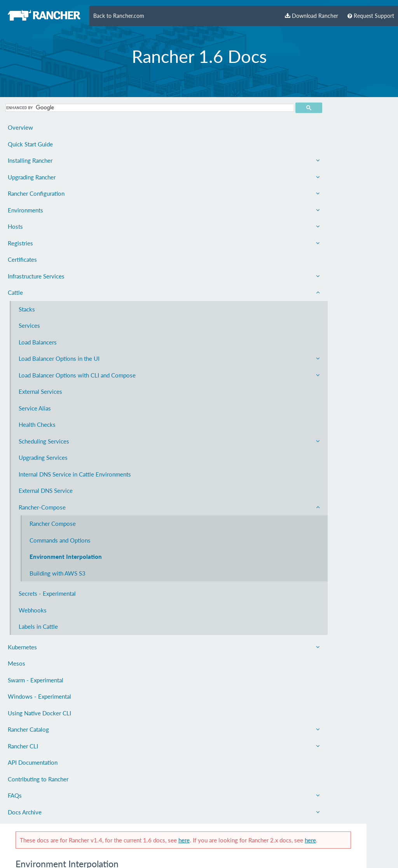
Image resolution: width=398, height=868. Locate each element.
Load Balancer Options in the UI (53, 363)
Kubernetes (47, 691)
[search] (32, 108)
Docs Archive (47, 856)
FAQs (47, 839)
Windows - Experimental (39, 740)
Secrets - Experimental (47, 637)
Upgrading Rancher (47, 177)
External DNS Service (46, 517)
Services (29, 325)
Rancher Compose (53, 550)
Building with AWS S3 (58, 617)
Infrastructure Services (47, 276)
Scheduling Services (53, 459)
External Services (40, 409)
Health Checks (37, 442)
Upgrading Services (43, 475)
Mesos (17, 707)
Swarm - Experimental (36, 724)
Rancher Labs (164, 684)
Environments (47, 210)
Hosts (47, 226)
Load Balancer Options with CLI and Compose (53, 389)
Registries (47, 243)
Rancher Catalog (47, 773)
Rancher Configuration (47, 193)
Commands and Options (49, 571)
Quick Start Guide (30, 144)
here (279, 98)
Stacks (27, 309)
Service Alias (35, 426)
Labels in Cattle (38, 670)
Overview (20, 127)
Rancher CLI (47, 790)
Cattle (47, 292)
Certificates (22, 259)
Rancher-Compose (53, 533)
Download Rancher (312, 16)
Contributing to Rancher (38, 823)
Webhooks (33, 654)
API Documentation (33, 806)
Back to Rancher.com (119, 16)
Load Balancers (38, 342)
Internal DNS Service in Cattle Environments (48, 496)
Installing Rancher (47, 160)
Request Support (371, 16)
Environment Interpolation (47, 596)
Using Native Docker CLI (39, 757)
